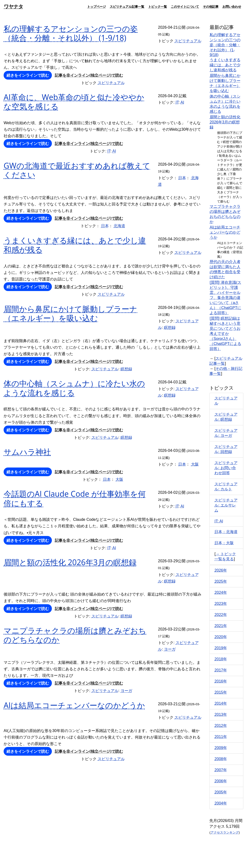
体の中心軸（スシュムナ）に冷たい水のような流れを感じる (74, 388)
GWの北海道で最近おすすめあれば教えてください (77, 170)
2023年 (221, 604)
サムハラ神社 (27, 452)
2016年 (221, 681)
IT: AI (219, 521)
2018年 (221, 659)
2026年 (221, 570)
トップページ (96, 7)
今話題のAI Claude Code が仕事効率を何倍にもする (75, 498)
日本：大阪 (224, 543)
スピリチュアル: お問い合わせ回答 (226, 468)
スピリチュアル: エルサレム (226, 505)
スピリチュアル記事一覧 (127, 7)
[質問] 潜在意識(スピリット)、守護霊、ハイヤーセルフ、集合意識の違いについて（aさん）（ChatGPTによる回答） (225, 298)
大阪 (195, 464)
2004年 (221, 803)
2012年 (221, 726)
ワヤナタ (14, 6)
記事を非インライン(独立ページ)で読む (89, 75)
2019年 (221, 648)
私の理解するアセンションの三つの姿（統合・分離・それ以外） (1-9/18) (71, 33)
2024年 (221, 593)
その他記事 (211, 7)
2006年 (221, 781)
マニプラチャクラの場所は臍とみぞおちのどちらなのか (75, 635)
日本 (182, 178)
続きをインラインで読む (28, 75)
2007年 (221, 770)
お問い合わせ (232, 7)
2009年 (221, 748)
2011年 (221, 737)
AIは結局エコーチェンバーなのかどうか (74, 705)
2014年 (221, 703)
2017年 (221, 670)
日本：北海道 (226, 532)
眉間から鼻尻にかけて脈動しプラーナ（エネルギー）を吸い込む (70, 313)
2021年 (221, 626)
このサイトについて (185, 7)
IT (177, 102)
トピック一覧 (158, 7)
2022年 (221, 615)
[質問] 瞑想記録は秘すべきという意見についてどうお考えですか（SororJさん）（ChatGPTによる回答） (225, 334)
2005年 (221, 792)
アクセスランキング (225, 832)
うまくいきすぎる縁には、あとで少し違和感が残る (75, 245)
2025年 (221, 581)
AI (182, 102)
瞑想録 (170, 328)
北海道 (119, 226)
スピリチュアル (188, 41)
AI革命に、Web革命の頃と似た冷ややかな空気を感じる (74, 102)
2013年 (221, 715)
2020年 (221, 637)
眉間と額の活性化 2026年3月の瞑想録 (70, 562)
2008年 (221, 759)
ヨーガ (170, 649)
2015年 (221, 692)
